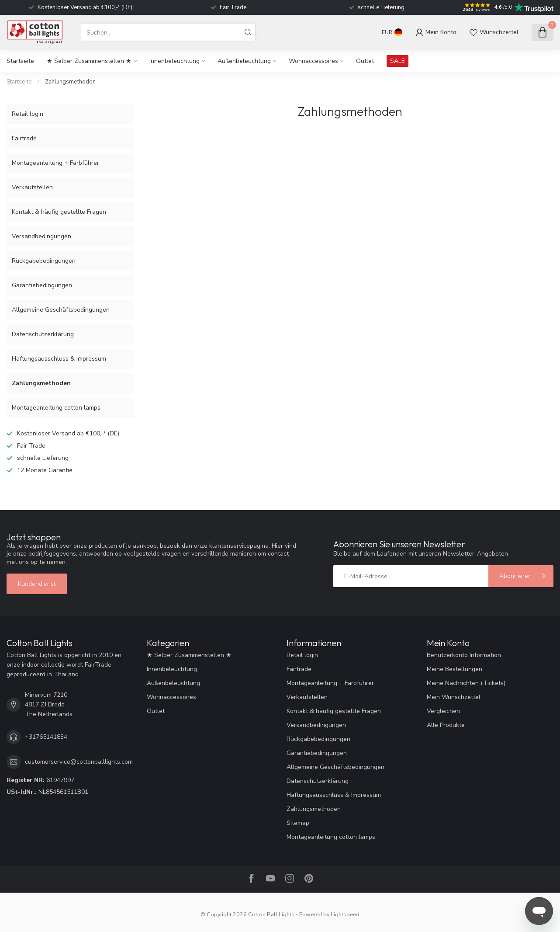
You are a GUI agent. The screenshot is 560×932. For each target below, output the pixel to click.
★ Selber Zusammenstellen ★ (89, 61)
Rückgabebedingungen (44, 261)
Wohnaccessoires (313, 61)
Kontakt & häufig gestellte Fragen (59, 212)
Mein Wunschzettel (454, 697)
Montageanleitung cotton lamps (56, 408)
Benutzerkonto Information (464, 655)
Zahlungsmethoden (70, 82)
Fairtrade (24, 138)
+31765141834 (46, 737)
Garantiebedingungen (42, 285)
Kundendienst (37, 584)
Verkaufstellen (32, 187)
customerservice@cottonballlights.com (79, 762)
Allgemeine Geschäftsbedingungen (61, 310)
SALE (398, 61)
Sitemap (298, 823)
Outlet (365, 61)
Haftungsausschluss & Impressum (59, 359)
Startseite (20, 61)
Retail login (28, 114)
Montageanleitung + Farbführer (55, 163)
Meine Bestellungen (455, 669)
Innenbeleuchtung (175, 61)
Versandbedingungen (41, 236)
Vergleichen (443, 711)
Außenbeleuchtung (244, 61)
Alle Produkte (446, 725)
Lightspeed (345, 914)
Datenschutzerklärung (43, 334)
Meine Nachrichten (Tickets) (466, 683)
